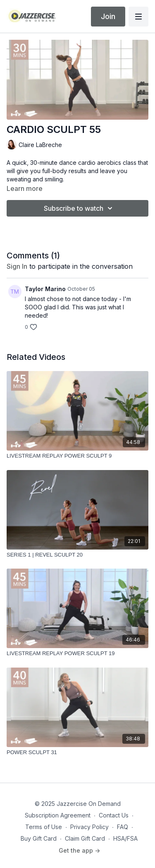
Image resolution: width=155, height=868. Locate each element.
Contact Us (114, 815)
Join (108, 16)
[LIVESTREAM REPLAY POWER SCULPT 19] (77, 653)
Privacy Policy (89, 827)
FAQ (123, 827)
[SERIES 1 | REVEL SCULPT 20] (77, 555)
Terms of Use (44, 827)
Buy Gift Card (39, 838)
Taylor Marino (45, 289)
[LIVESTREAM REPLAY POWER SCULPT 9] (77, 456)
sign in (17, 266)
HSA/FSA (125, 838)
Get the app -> (79, 850)
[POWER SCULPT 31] (77, 752)
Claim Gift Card (85, 838)
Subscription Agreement (58, 815)
